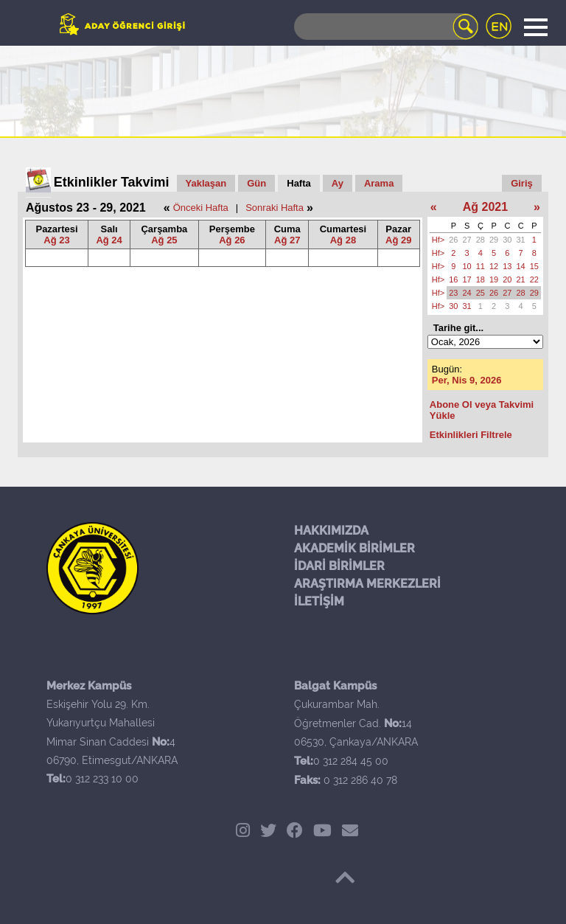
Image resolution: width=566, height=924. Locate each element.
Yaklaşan (206, 183)
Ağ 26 (232, 240)
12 (494, 266)
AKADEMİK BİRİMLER (354, 548)
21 (521, 279)
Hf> (438, 240)
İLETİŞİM (319, 601)
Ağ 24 (109, 240)
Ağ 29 (398, 240)
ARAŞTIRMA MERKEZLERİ (367, 584)
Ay (338, 183)
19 (494, 279)
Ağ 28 (343, 240)
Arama (379, 183)
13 (507, 266)
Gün (256, 183)
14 (521, 266)
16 (453, 279)
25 (481, 293)
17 (467, 279)
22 (534, 279)
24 (467, 293)
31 (521, 240)
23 (453, 293)
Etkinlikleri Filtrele (471, 435)
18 (481, 279)
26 (453, 240)
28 (481, 240)
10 (467, 266)
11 (481, 266)
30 (507, 240)
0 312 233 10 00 (102, 779)
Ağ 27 (287, 240)
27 (467, 240)
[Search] (386, 27)
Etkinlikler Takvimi (112, 182)
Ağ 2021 (485, 207)
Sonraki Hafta (275, 208)
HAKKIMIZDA (331, 531)
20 (507, 279)
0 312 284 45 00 (351, 761)
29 (494, 240)
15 (534, 266)
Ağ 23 (56, 240)
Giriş (522, 183)
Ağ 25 (164, 240)
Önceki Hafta (201, 208)
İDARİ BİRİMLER (339, 566)
